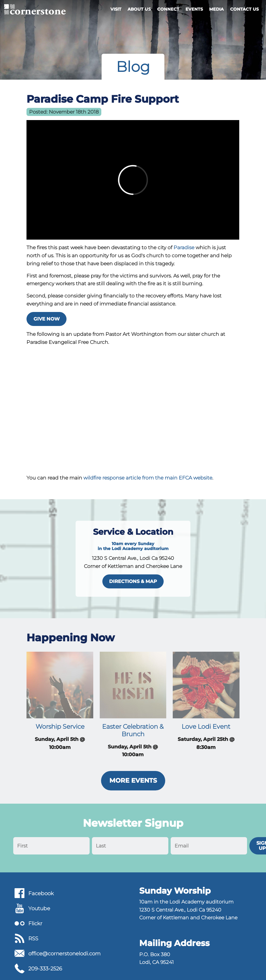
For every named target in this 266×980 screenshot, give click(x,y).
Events (194, 9)
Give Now (47, 319)
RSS (33, 939)
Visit (116, 9)
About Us (139, 9)
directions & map (133, 581)
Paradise (184, 247)
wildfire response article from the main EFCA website (148, 478)
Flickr (35, 923)
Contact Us (244, 9)
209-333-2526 (45, 969)
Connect (168, 9)
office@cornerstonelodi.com (64, 954)
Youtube (39, 908)
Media (216, 9)
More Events (133, 780)
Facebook (41, 893)
